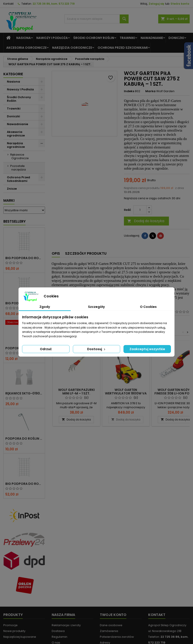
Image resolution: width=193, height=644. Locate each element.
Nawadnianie (152, 38)
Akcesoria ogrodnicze (26, 48)
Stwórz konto (180, 4)
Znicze (12, 189)
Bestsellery (14, 221)
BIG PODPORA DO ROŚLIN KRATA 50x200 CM (24, 484)
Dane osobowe (111, 625)
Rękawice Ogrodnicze (20, 156)
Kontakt (8, 4)
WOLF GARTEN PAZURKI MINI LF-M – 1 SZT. (76, 392)
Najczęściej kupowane (20, 637)
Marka (150, 91)
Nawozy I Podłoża (52, 38)
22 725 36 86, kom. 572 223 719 (54, 4)
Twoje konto (113, 615)
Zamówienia (109, 631)
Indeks (129, 91)
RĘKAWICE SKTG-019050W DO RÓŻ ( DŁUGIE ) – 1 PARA (24, 393)
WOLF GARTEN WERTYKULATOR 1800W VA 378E (126, 393)
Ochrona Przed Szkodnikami (123, 48)
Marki (9, 200)
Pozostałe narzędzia (18, 168)
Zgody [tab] (45, 307)
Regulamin (60, 637)
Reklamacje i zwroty (66, 625)
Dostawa (58, 631)
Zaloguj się (156, 4)
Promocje (10, 625)
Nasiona (24, 38)
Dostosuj (97, 349)
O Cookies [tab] (148, 307)
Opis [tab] (56, 253)
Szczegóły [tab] (96, 307)
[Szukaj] (97, 19)
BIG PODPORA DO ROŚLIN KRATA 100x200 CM (24, 258)
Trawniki (127, 38)
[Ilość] (140, 210)
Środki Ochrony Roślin (94, 38)
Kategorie (13, 74)
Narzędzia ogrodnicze (72, 48)
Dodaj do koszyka (146, 221)
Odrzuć (46, 349)
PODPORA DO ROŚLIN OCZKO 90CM (24, 439)
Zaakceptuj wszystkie (147, 349)
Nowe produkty (14, 631)
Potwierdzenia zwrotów (117, 637)
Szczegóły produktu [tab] (86, 253)
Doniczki (176, 38)
